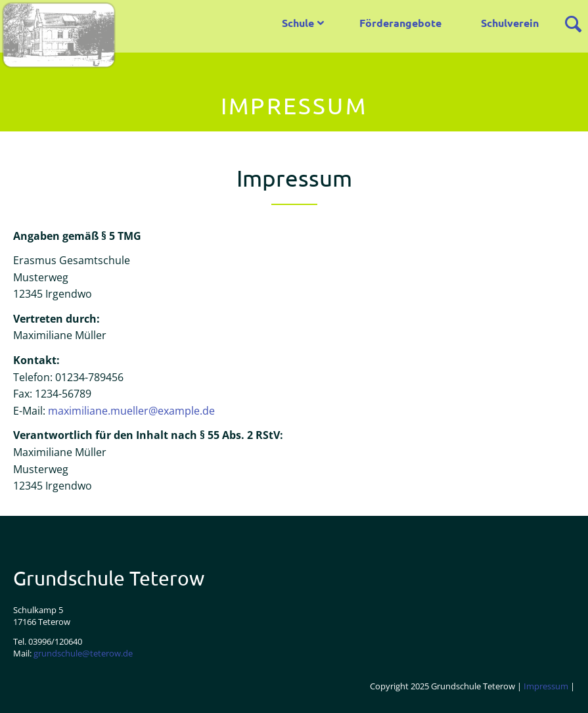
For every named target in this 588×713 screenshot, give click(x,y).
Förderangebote (400, 23)
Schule (298, 23)
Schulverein (510, 23)
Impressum (546, 686)
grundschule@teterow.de (83, 653)
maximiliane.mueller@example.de (131, 411)
